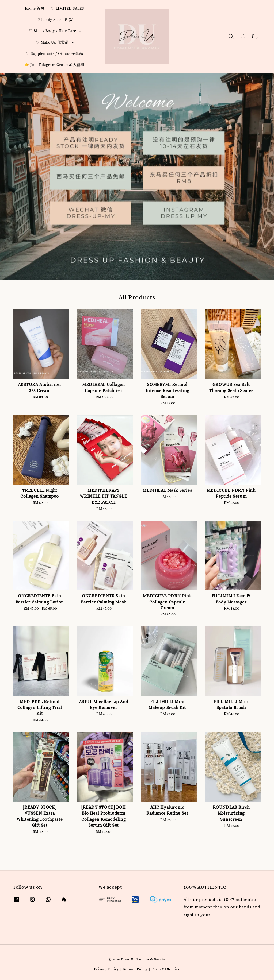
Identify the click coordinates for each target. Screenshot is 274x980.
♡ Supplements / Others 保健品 (55, 53)
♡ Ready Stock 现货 (55, 20)
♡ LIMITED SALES (68, 8)
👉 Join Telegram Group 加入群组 (55, 65)
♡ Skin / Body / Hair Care (52, 31)
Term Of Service (166, 969)
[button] (231, 37)
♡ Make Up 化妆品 (53, 42)
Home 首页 (35, 8)
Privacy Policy (106, 969)
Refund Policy (135, 969)
